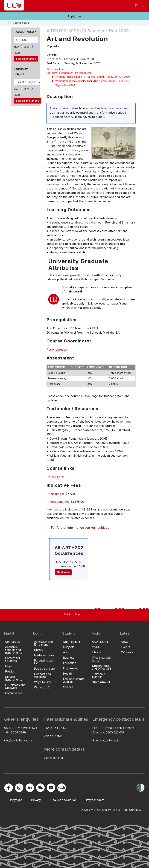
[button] (74, 16)
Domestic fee (55, 494)
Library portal (56, 477)
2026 (17, 53)
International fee (58, 502)
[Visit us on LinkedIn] (30, 788)
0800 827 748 (13, 728)
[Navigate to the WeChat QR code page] (40, 788)
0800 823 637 (115, 732)
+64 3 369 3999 (15, 732)
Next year (63, 572)
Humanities (99, 528)
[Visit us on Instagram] (19, 788)
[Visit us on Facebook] (8, 788)
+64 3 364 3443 (55, 728)
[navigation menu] (143, 6)
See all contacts (54, 758)
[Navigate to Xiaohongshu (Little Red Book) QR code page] (62, 788)
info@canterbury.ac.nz (18, 740)
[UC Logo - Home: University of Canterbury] (14, 5)
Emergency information (107, 740)
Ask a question (53, 736)
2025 (27, 47)
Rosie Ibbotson (57, 350)
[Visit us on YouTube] (51, 788)
